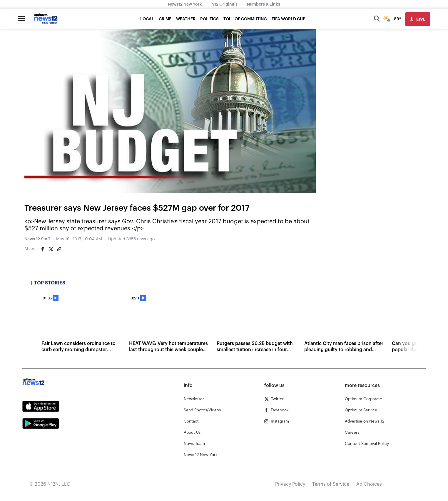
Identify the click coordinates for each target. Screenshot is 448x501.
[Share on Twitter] (51, 249)
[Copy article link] (59, 249)
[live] (418, 19)
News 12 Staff (37, 239)
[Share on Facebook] (43, 249)
